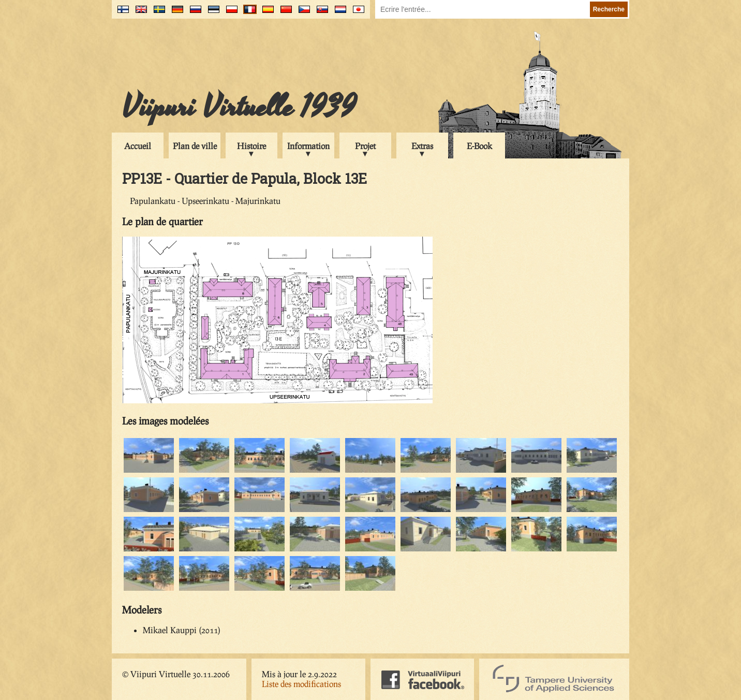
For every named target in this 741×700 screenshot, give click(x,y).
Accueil (138, 146)
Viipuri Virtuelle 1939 (239, 107)
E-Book (479, 146)
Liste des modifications (301, 684)
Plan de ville (195, 146)
